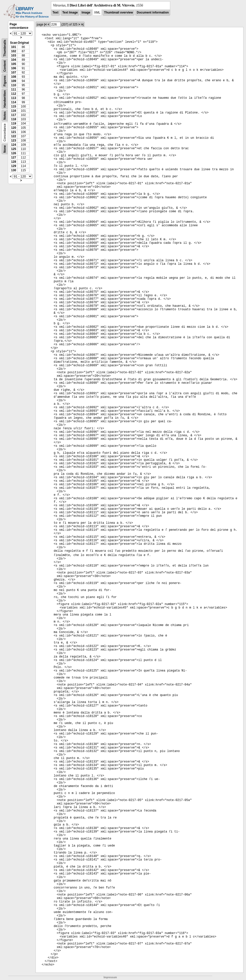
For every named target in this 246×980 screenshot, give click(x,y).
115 (13, 106)
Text (55, 12)
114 (13, 102)
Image (86, 12)
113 (13, 98)
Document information (153, 12)
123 (13, 140)
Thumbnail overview (118, 12)
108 (13, 77)
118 (13, 119)
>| (82, 24)
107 (13, 72)
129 (13, 166)
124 (13, 145)
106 (13, 68)
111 (13, 89)
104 (13, 60)
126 (13, 153)
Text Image (70, 12)
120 (13, 128)
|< (45, 24)
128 (13, 162)
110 (13, 85)
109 (13, 81)
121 (13, 132)
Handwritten (5, 99)
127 (13, 157)
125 (13, 149)
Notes (5, 116)
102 (13, 51)
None (5, 149)
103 (13, 55)
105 (13, 64)
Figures (5, 81)
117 (13, 115)
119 (13, 123)
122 (13, 136)
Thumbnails (5, 48)
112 (13, 94)
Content (5, 66)
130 (13, 170)
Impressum (110, 977)
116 (13, 111)
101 (13, 47)
